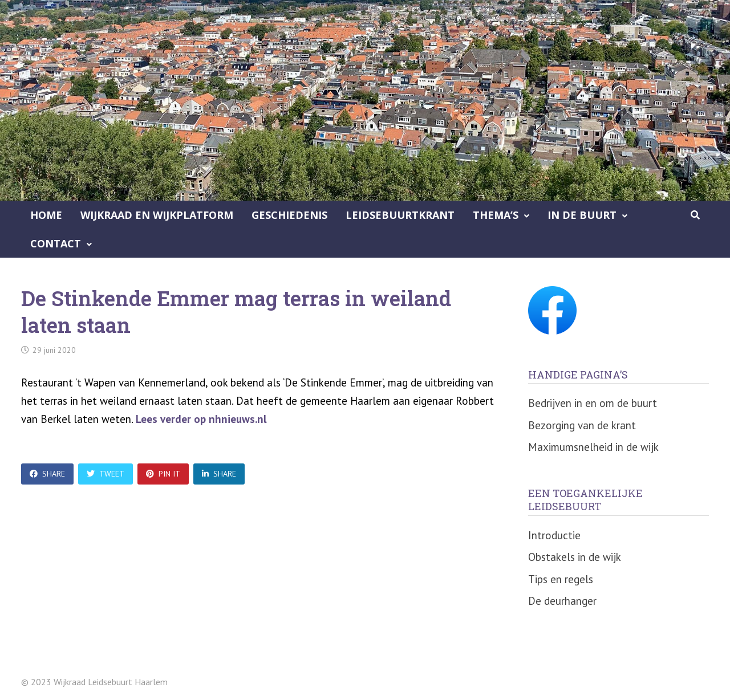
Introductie (554, 535)
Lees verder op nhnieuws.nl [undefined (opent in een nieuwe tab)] (201, 419)
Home (46, 215)
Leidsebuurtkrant (400, 215)
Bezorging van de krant (582, 425)
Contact (56, 243)
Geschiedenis (289, 215)
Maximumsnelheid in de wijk (593, 447)
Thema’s (496, 215)
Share (47, 474)
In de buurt (582, 215)
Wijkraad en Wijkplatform (157, 215)
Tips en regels (561, 579)
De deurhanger (562, 601)
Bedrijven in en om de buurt (593, 403)
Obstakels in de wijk (575, 557)
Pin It (163, 474)
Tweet (106, 474)
